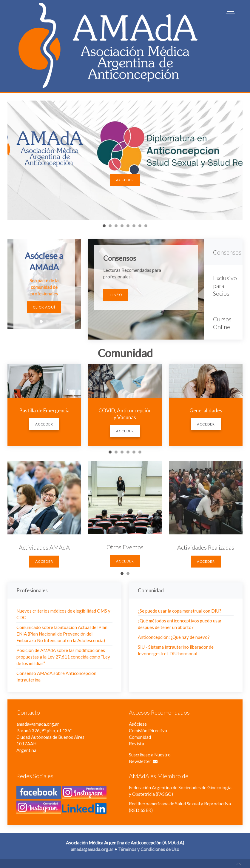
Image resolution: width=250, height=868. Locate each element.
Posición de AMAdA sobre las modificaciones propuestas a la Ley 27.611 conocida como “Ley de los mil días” (63, 657)
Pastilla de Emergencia (44, 410)
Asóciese (138, 724)
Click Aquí (44, 307)
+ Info (116, 295)
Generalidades (206, 410)
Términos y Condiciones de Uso (149, 849)
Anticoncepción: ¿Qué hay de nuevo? (174, 637)
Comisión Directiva (148, 730)
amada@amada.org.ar (38, 724)
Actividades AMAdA (44, 547)
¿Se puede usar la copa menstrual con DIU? (180, 611)
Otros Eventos (125, 547)
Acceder (125, 180)
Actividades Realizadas (206, 547)
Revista (136, 744)
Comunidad (140, 737)
